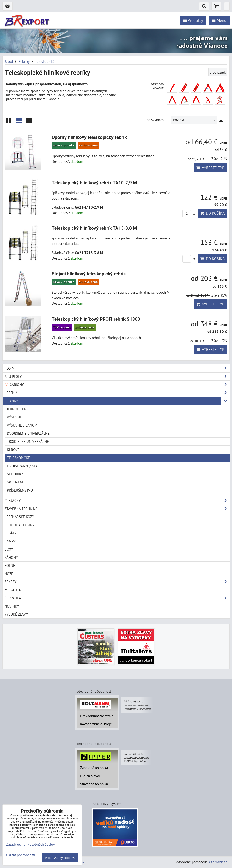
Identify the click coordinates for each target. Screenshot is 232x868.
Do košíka (213, 213)
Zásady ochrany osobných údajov (30, 844)
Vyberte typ (210, 168)
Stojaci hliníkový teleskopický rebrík (89, 274)
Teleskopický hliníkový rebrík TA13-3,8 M (94, 228)
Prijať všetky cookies (60, 858)
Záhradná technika (94, 768)
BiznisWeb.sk (217, 862)
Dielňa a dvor (90, 776)
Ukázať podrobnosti (21, 855)
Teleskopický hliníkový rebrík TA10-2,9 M (94, 183)
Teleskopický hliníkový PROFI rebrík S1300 (96, 319)
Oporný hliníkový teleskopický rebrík (89, 137)
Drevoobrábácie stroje (97, 716)
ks (189, 214)
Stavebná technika (94, 784)
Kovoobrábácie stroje (96, 724)
